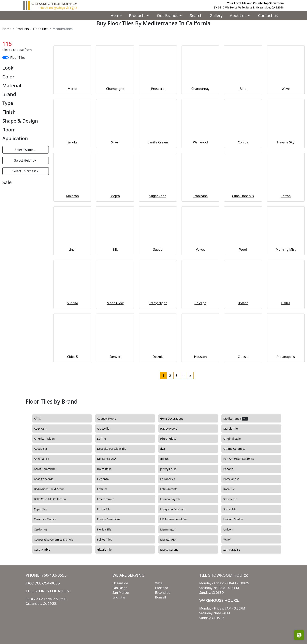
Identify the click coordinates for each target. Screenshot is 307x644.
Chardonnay (200, 89)
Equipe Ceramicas (112, 519)
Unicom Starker (237, 519)
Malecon (72, 196)
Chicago (200, 303)
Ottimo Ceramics (238, 449)
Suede (158, 249)
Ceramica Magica (49, 519)
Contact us (268, 15)
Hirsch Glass (171, 439)
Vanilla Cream (158, 142)
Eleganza (106, 479)
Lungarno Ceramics (176, 509)
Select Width (24, 150)
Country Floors (111, 419)
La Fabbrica (171, 479)
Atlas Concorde (47, 479)
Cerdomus (44, 530)
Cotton (286, 196)
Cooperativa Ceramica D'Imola (57, 540)
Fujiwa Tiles (108, 540)
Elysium (106, 489)
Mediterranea (236, 419)
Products (22, 29)
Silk (115, 249)
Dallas (286, 303)
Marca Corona (173, 550)
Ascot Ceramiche (48, 469)
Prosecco (158, 89)
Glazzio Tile (108, 550)
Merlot (73, 89)
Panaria (232, 469)
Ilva (165, 449)
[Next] (190, 376)
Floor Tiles (41, 29)
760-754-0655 (47, 583)
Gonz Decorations (175, 419)
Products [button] (138, 15)
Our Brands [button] (168, 15)
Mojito (115, 196)
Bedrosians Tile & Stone (53, 489)
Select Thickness (24, 171)
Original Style (235, 439)
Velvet (200, 249)
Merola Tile (234, 429)
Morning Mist (286, 249)
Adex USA (43, 429)
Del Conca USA (110, 459)
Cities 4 (243, 357)
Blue (243, 89)
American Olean (48, 439)
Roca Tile (233, 489)
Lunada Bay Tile (173, 499)
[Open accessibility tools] (299, 635)
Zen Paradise (235, 550)
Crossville (107, 429)
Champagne (115, 89)
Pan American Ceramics (242, 459)
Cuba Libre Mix (243, 196)
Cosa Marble (46, 550)
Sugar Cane (158, 196)
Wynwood (200, 142)
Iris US (168, 459)
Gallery (216, 15)
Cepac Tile (44, 509)
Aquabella (44, 449)
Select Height (24, 160)
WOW (230, 540)
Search (196, 15)
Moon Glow (115, 303)
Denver (115, 357)
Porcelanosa (235, 479)
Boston (243, 303)
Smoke (73, 142)
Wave (286, 89)
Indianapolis (286, 357)
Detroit (158, 357)
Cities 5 (72, 357)
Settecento (234, 499)
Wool (243, 249)
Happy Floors (172, 429)
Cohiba (243, 142)
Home (116, 15)
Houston (200, 357)
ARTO (42, 419)
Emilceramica (109, 499)
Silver (115, 142)
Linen (73, 249)
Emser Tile (108, 509)
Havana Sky (286, 142)
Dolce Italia (107, 469)
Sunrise (72, 303)
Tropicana (200, 196)
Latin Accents (171, 489)
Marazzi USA (172, 540)
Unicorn (231, 530)
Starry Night (158, 303)
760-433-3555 (54, 575)
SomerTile (234, 509)
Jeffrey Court (172, 469)
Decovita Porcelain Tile (115, 449)
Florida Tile (108, 530)
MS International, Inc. (178, 519)
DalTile (106, 439)
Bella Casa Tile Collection (53, 499)
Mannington (171, 530)
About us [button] (239, 15)
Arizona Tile (45, 459)
